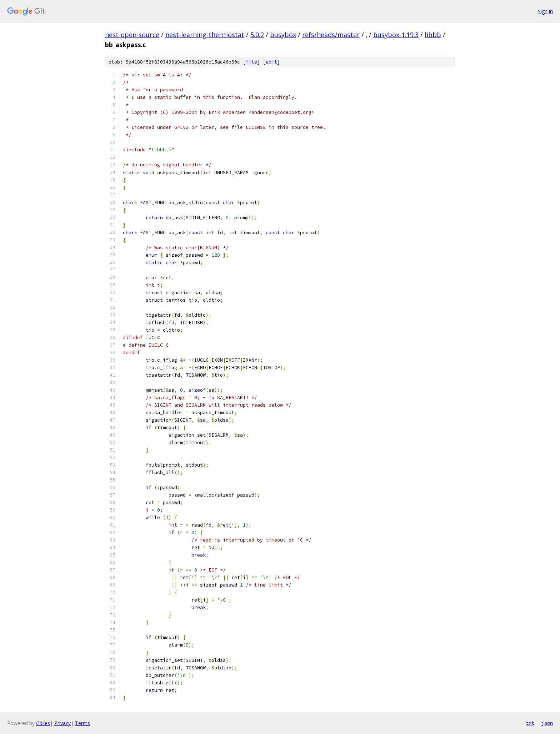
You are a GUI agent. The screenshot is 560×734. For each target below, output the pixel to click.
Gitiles (43, 723)
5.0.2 (257, 35)
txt (530, 723)
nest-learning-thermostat (205, 35)
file (251, 62)
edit (271, 62)
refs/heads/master (331, 35)
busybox (283, 35)
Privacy (62, 723)
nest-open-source (132, 35)
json (547, 723)
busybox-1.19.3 (396, 35)
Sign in (545, 11)
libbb (433, 35)
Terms (82, 723)
